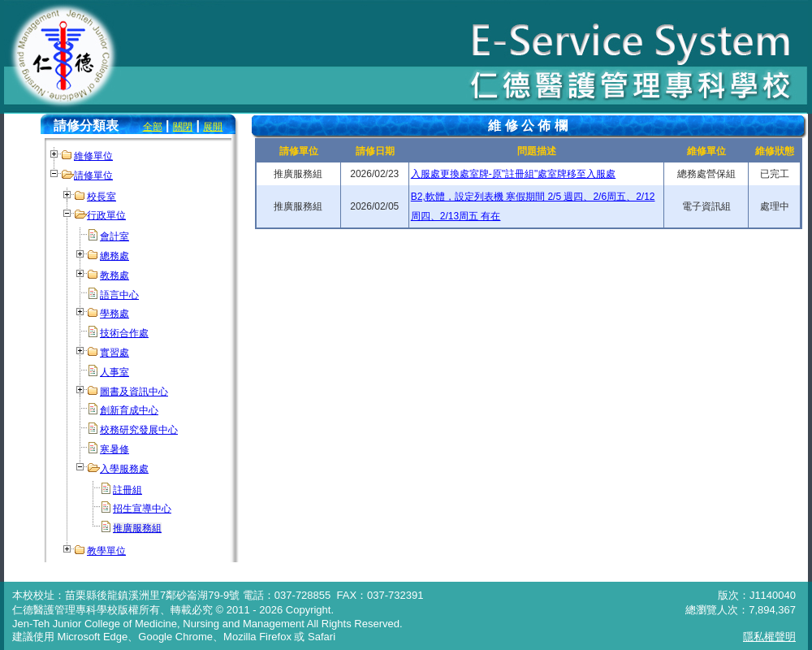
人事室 (114, 372)
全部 (153, 127)
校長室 (101, 197)
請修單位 (93, 175)
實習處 (114, 353)
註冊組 (127, 490)
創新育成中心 (129, 410)
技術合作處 (124, 333)
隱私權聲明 (769, 637)
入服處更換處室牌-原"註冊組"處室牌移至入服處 (514, 174)
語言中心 (119, 295)
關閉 (183, 127)
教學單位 (106, 551)
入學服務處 (124, 469)
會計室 (114, 236)
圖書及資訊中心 (134, 392)
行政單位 (106, 215)
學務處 (114, 314)
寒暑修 (114, 449)
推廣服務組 (137, 528)
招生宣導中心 (142, 509)
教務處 (114, 275)
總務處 (114, 256)
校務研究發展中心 (139, 430)
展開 (213, 127)
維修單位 (93, 156)
